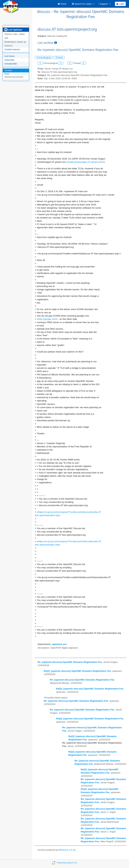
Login (120, 4)
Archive (8, 70)
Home (62, 4)
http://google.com (47, 319)
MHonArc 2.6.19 (67, 850)
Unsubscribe (11, 64)
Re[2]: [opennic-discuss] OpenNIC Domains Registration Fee (77, 671)
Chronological (44, 57)
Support (103, 4)
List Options (13, 30)
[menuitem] (62, 4)
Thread (59, 57)
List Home (10, 56)
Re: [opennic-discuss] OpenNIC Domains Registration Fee (70, 662)
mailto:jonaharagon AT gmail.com (85, 162)
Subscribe (9, 60)
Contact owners (12, 49)
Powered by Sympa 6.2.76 (67, 863)
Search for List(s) (82, 4)
